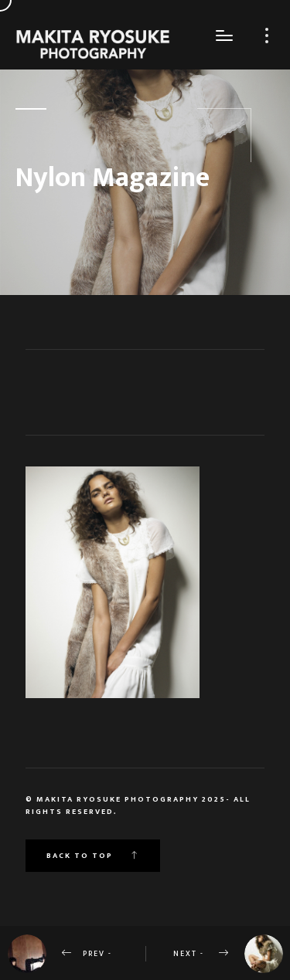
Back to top (93, 856)
